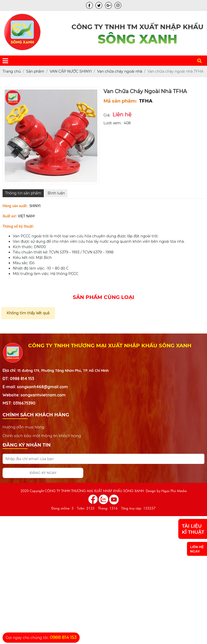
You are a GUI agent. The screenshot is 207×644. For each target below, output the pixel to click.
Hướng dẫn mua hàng (23, 427)
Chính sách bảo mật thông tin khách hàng (42, 436)
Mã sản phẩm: (120, 101)
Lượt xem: (112, 123)
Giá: (107, 115)
